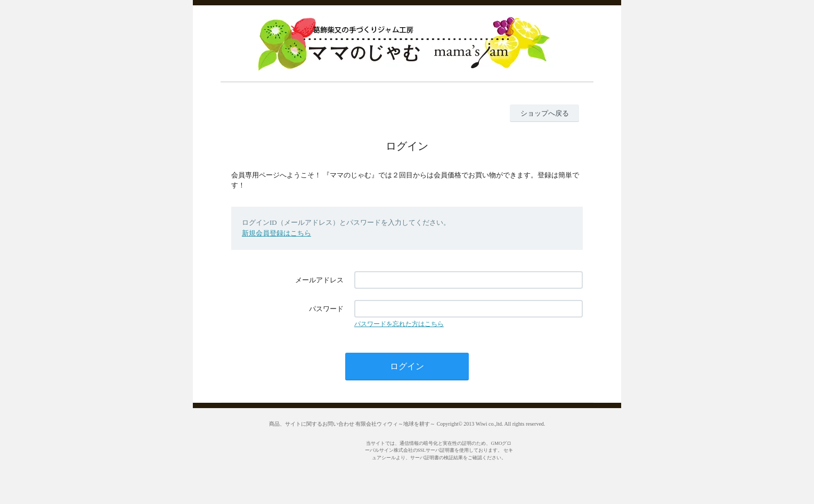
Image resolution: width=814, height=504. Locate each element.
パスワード (326, 309)
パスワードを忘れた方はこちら (399, 324)
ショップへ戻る (545, 113)
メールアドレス (319, 280)
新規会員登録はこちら (276, 233)
